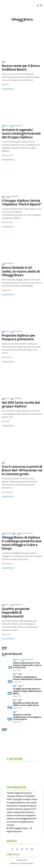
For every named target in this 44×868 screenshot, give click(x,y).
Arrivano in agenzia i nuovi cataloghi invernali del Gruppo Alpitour (21, 134)
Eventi (15, 685)
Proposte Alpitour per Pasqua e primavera (19, 337)
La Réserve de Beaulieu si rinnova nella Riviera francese (27, 678)
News (4, 196)
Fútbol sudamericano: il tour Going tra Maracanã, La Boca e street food (27, 665)
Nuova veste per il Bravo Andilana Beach (21, 68)
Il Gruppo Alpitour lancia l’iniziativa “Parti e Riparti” (22, 203)
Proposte (5, 126)
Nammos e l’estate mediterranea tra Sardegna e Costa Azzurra (27, 717)
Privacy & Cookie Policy (22, 863)
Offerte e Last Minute (25, 533)
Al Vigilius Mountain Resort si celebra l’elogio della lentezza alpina (27, 691)
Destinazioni (6, 533)
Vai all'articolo (8, 89)
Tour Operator (16, 126)
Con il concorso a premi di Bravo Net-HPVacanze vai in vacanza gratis (22, 470)
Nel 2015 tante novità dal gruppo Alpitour (21, 404)
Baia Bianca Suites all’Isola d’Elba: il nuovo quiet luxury (26, 704)
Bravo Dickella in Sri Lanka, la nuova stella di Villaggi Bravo (21, 271)
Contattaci (22, 860)
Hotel (4, 62)
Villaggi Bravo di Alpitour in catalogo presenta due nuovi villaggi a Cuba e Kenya (22, 543)
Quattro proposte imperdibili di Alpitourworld (16, 613)
